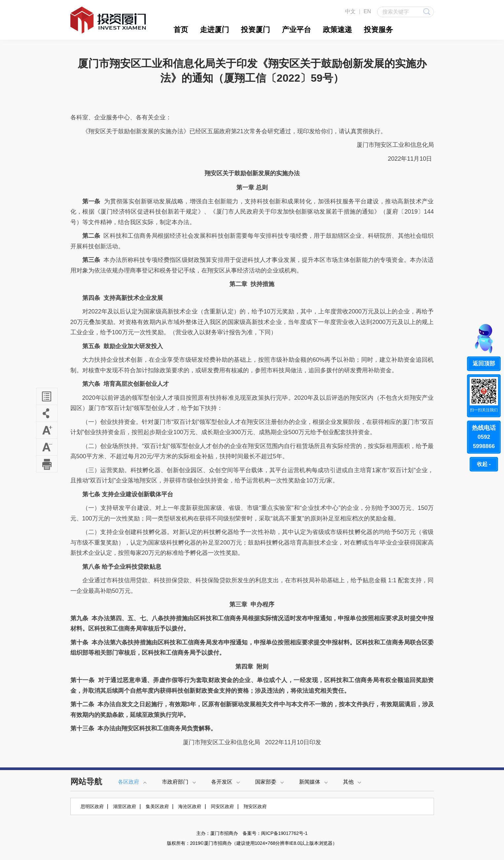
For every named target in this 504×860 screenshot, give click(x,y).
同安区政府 (222, 806)
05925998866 (484, 436)
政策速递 (337, 30)
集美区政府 (157, 806)
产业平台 (296, 30)
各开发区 (225, 782)
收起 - (484, 464)
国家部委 (269, 782)
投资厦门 (255, 30)
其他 (352, 782)
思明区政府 (92, 806)
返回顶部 (484, 364)
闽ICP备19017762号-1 (284, 833)
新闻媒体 (313, 782)
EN (367, 11)
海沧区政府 (190, 806)
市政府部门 (179, 782)
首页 (181, 30)
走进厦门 (214, 30)
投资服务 (378, 30)
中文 (350, 11)
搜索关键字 (406, 12)
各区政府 (132, 782)
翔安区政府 (255, 806)
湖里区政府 (125, 806)
